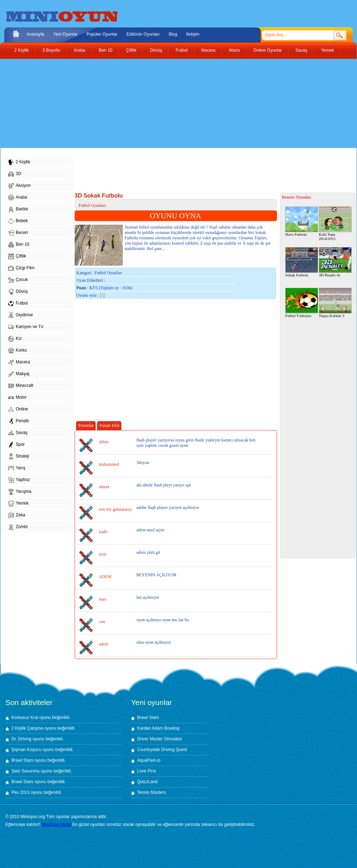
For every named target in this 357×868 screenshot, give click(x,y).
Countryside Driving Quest (162, 750)
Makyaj (19, 374)
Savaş (301, 50)
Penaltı (19, 421)
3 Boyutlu (51, 50)
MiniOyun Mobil (56, 824)
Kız (15, 339)
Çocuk (18, 280)
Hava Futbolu (302, 221)
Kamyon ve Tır (26, 327)
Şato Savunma (26, 771)
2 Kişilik (22, 50)
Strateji (19, 456)
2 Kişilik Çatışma (27, 728)
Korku (17, 351)
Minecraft (21, 386)
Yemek (327, 50)
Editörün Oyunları (143, 34)
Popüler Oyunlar (102, 34)
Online (18, 409)
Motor (17, 398)
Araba (80, 50)
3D (15, 174)
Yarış (17, 468)
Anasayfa (35, 34)
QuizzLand (147, 782)
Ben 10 (106, 50)
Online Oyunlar (268, 50)
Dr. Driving (21, 739)
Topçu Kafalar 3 (335, 303)
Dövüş (156, 50)
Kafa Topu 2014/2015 (335, 224)
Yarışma (20, 492)
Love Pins (147, 771)
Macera (208, 50)
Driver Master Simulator (160, 739)
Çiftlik (131, 50)
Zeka (17, 515)
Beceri (18, 233)
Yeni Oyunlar (65, 34)
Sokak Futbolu (302, 262)
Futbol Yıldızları (302, 303)
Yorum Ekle (109, 425)
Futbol (182, 50)
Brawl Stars (22, 760)
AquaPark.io (149, 760)
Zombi (18, 527)
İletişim (193, 34)
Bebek (18, 221)
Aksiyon (19, 186)
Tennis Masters (152, 792)
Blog (173, 34)
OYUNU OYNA (176, 216)
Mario (235, 50)
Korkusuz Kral (25, 718)
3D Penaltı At (335, 262)
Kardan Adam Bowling (158, 728)
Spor (16, 445)
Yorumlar (86, 425)
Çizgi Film (21, 268)
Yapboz (19, 480)
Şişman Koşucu (26, 750)
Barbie (18, 209)
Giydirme (21, 315)
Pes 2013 (21, 792)
